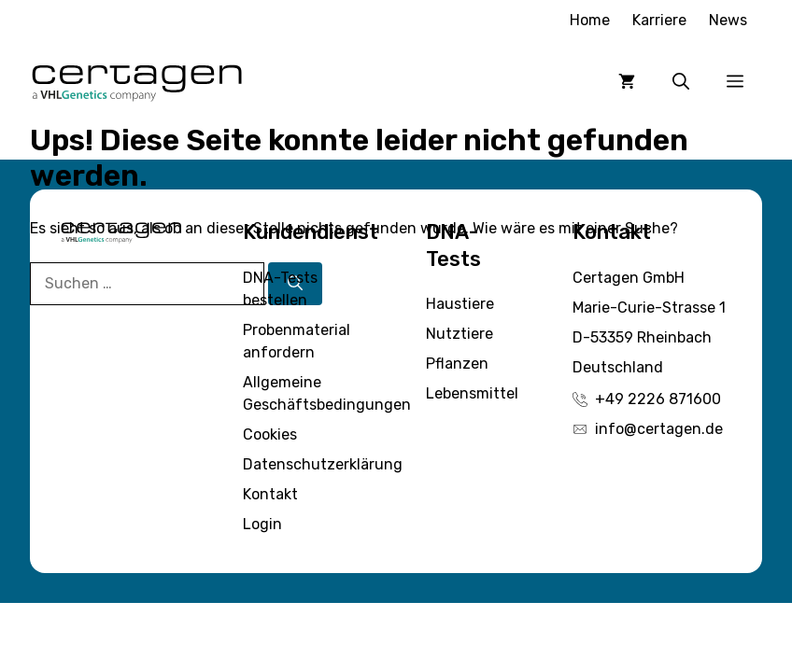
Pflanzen (457, 364)
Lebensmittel (472, 393)
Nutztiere (460, 334)
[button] (681, 81)
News (728, 20)
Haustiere (460, 304)
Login (262, 524)
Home (590, 20)
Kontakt (270, 494)
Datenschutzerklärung (323, 464)
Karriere (659, 20)
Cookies (270, 434)
